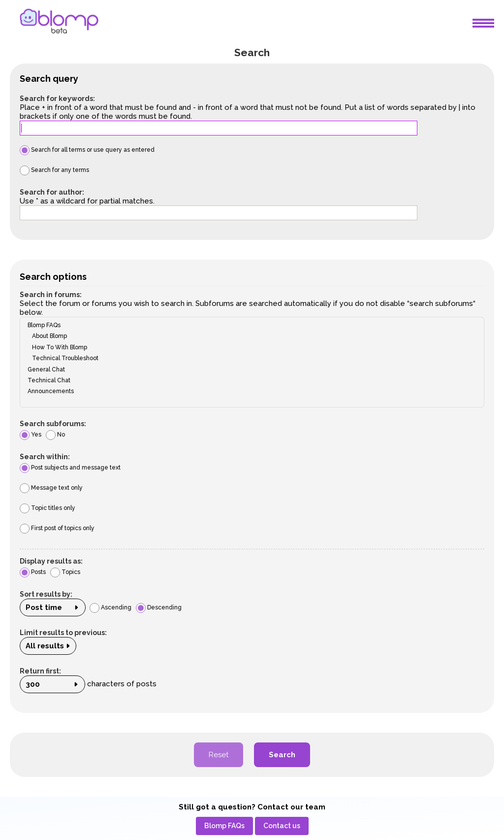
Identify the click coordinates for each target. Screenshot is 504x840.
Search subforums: (53, 424)
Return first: (40, 671)
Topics (65, 572)
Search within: (45, 457)
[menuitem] (224, 826)
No (55, 435)
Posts (33, 572)
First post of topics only (57, 528)
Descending (159, 607)
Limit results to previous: (63, 633)
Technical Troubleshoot (249, 358)
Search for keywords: (57, 99)
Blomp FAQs (249, 325)
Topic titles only (47, 508)
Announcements (249, 391)
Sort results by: (46, 594)
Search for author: (52, 192)
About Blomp (249, 336)
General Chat (249, 370)
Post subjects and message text (70, 468)
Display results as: (51, 561)
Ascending (110, 607)
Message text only (51, 488)
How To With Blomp (249, 347)
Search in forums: (51, 295)
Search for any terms (54, 170)
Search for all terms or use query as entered (87, 150)
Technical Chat (249, 380)
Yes (31, 435)
